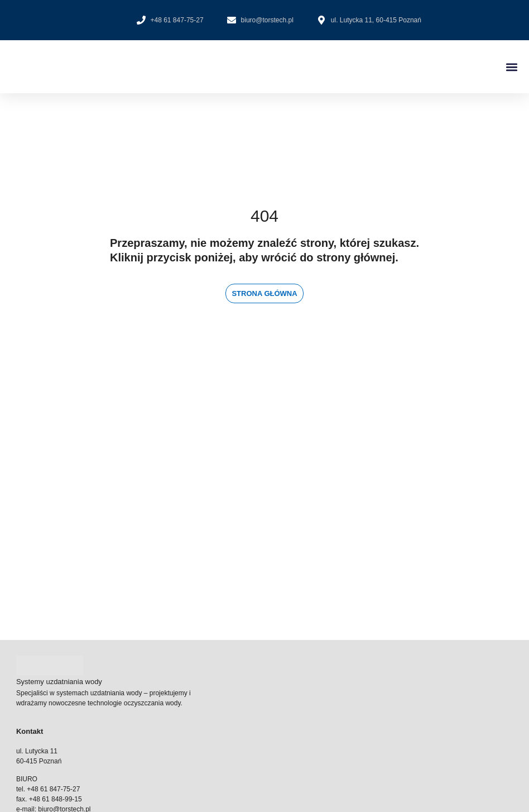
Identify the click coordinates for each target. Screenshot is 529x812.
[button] (511, 67)
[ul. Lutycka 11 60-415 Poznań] (264, 542)
